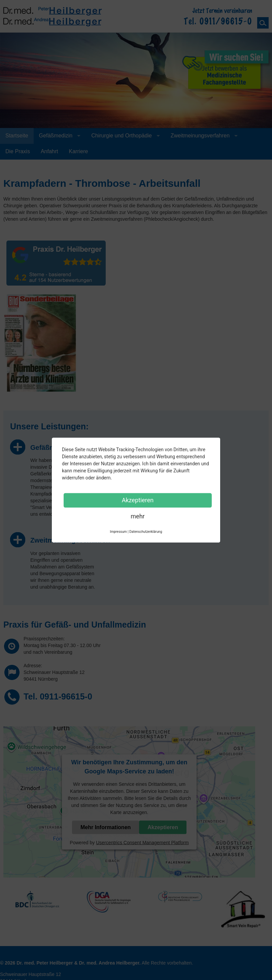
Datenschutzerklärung (146, 531)
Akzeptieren (163, 827)
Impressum (118, 531)
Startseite (17, 136)
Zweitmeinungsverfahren (200, 136)
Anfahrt (49, 151)
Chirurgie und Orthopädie (122, 136)
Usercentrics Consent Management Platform (142, 842)
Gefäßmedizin (56, 136)
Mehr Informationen (106, 827)
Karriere (79, 151)
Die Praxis (18, 151)
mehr (138, 516)
